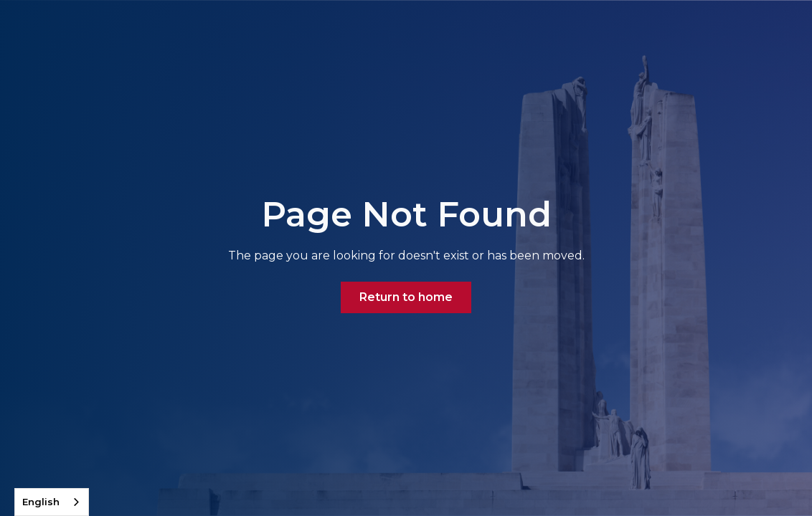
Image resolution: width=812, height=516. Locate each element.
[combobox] (52, 502)
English (41, 502)
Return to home (406, 297)
